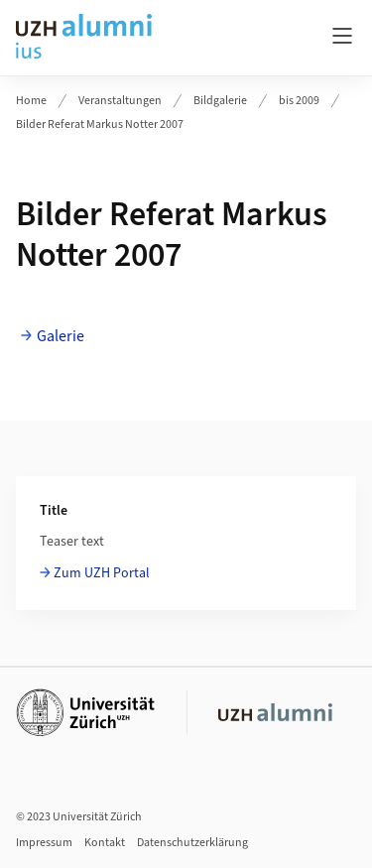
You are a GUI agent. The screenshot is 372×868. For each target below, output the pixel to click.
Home (31, 101)
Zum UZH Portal (102, 573)
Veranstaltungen (120, 101)
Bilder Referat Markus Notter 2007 (100, 124)
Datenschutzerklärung (192, 843)
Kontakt (105, 843)
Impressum (44, 843)
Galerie (61, 336)
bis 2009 (299, 101)
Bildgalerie (220, 101)
